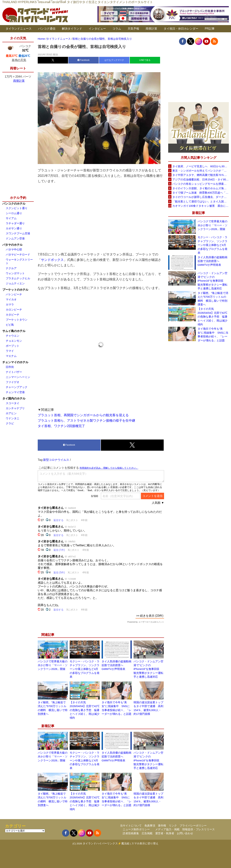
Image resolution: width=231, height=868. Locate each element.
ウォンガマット (15, 273)
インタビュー (97, 29)
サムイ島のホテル (14, 331)
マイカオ (11, 299)
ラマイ (10, 351)
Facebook (84, 60)
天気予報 (133, 29)
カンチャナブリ (15, 408)
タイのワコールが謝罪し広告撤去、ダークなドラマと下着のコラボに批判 (201, 197)
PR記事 (210, 29)
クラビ (10, 423)
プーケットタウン (17, 320)
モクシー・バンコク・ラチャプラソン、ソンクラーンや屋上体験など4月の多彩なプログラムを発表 (85, 669)
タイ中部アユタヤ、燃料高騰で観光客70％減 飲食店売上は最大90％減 (201, 175)
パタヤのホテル (12, 245)
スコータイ (13, 403)
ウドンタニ (13, 418)
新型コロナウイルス (56, 460)
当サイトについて (131, 826)
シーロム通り (14, 213)
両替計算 (151, 29)
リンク (173, 826)
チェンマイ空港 (15, 392)
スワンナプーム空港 (18, 233)
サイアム (11, 218)
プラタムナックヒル (18, 278)
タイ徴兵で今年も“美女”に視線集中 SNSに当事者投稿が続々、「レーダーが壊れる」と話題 (213, 334)
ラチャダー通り (15, 223)
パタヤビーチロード (18, 254)
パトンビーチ (14, 294)
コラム (117, 29)
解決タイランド (72, 29)
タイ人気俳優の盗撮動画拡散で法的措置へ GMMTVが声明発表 (116, 665)
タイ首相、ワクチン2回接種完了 (61, 426)
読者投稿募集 (131, 833)
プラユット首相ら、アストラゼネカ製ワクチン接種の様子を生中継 (86, 421)
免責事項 (150, 826)
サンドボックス (52, 260)
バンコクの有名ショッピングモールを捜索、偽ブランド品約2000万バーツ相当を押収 (201, 184)
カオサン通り (14, 228)
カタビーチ (13, 315)
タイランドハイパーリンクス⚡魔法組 (106, 843)
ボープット (13, 346)
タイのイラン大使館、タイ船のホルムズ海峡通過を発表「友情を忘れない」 (201, 188)
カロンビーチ (14, 310)
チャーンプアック (17, 387)
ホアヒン (11, 413)
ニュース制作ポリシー (136, 829)
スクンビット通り (17, 208)
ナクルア (11, 268)
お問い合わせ (185, 833)
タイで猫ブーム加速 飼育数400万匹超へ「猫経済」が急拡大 (201, 193)
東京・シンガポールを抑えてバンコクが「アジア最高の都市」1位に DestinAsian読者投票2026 (201, 171)
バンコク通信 (47, 29)
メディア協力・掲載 (167, 829)
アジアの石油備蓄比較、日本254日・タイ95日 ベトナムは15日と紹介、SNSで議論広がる (201, 179)
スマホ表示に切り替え (145, 843)
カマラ (10, 304)
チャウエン (13, 336)
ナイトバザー (14, 372)
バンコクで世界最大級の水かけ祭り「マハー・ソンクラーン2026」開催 (53, 665)
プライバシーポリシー (193, 826)
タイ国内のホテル (14, 398)
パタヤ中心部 (14, 249)
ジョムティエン (15, 283)
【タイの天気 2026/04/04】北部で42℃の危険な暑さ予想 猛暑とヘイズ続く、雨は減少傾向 (85, 710)
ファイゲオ (13, 382)
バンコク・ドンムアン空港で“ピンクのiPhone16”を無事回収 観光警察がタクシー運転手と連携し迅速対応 (148, 669)
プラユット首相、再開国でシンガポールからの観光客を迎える (83, 415)
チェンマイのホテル (15, 362)
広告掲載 (147, 833)
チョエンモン (14, 341)
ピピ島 (10, 325)
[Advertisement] (101, 218)
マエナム (11, 356)
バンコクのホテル (14, 204)
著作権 (162, 826)
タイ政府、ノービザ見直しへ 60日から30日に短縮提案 (201, 166)
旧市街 (10, 367)
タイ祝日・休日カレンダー (181, 29)
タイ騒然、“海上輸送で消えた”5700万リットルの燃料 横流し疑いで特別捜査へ (213, 299)
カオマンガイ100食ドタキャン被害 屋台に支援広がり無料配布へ (201, 206)
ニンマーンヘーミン (18, 377)
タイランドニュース (19, 29)
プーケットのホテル (15, 290)
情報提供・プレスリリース (199, 829)
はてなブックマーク (114, 60)
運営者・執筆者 (165, 833)
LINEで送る (145, 60)
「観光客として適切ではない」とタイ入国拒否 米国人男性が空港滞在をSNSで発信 (201, 201)
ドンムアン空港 (15, 238)
